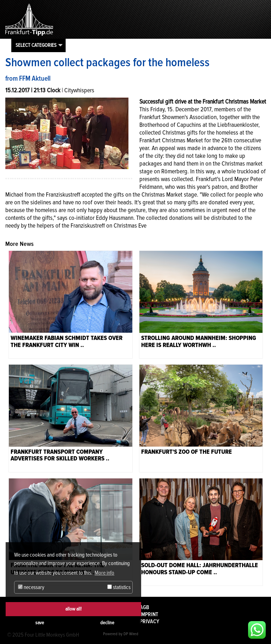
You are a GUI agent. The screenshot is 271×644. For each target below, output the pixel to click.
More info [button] (104, 573)
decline (107, 623)
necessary (31, 587)
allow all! (73, 609)
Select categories (36, 45)
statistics (119, 587)
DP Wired (131, 634)
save (40, 623)
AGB (144, 607)
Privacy (149, 621)
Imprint (149, 614)
